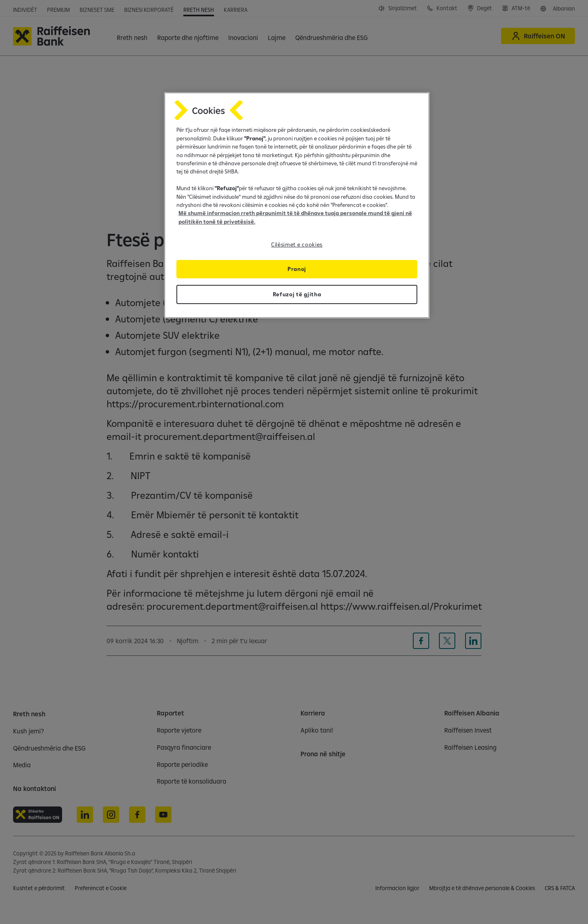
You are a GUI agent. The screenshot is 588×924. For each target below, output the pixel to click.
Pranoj (297, 269)
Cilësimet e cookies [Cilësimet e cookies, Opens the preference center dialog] (297, 244)
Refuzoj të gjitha (297, 294)
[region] (297, 205)
